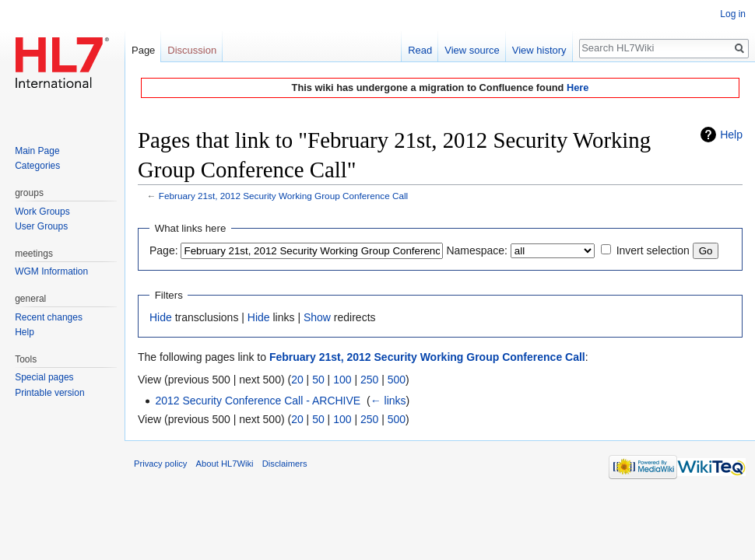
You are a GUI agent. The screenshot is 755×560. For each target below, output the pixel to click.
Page (143, 50)
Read (420, 50)
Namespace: (477, 250)
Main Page (37, 151)
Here (578, 87)
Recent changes (49, 317)
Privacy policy (160, 464)
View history (539, 50)
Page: (164, 250)
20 (297, 380)
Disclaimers (285, 464)
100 (342, 380)
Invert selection (653, 250)
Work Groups (42, 212)
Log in (733, 14)
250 (369, 380)
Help (731, 135)
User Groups (41, 226)
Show (317, 317)
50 (318, 380)
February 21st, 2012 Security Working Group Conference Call (283, 196)
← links (388, 401)
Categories (37, 166)
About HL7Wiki (225, 464)
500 (397, 380)
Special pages (44, 377)
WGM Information (51, 271)
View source (472, 50)
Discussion (192, 50)
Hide (161, 317)
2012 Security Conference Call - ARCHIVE (258, 401)
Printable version (49, 393)
